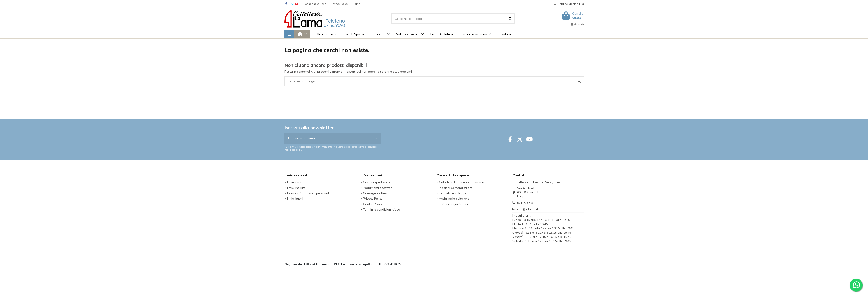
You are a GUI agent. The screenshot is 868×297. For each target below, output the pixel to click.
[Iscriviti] (376, 138)
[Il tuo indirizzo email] (328, 138)
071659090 (525, 203)
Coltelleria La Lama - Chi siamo (462, 182)
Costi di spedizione (377, 182)
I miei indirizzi (297, 188)
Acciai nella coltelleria (454, 199)
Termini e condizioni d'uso (382, 209)
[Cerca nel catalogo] (510, 19)
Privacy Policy (340, 4)
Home (356, 4)
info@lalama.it (528, 209)
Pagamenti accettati (378, 188)
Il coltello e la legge (453, 193)
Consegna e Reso (315, 4)
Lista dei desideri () (569, 4)
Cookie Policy (373, 204)
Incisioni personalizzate (456, 188)
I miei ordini (295, 182)
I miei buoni (295, 199)
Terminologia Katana (454, 204)
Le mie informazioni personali (308, 193)
